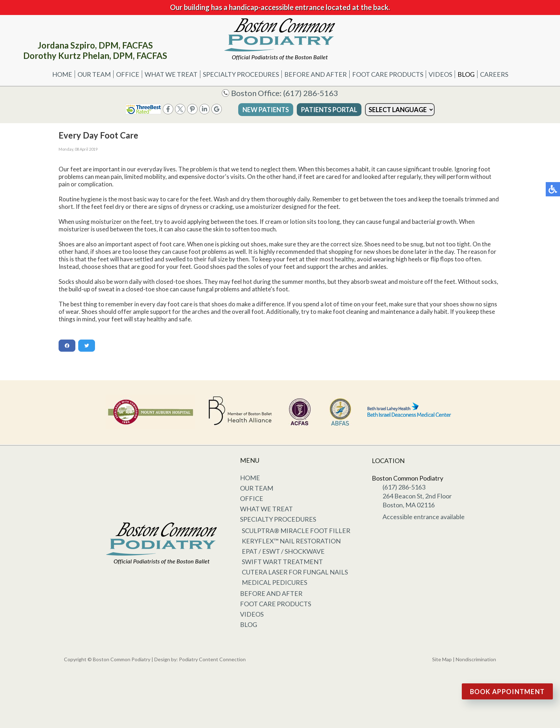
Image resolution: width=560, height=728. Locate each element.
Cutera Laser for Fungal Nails (295, 572)
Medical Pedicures (274, 582)
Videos (440, 74)
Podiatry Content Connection (212, 659)
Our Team (94, 74)
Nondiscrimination (476, 659)
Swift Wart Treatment (282, 562)
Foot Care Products (388, 74)
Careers (494, 74)
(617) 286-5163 (311, 93)
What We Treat (171, 74)
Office (128, 74)
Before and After (316, 74)
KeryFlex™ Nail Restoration (291, 541)
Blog (466, 74)
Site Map (442, 659)
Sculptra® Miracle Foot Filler (296, 531)
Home (62, 74)
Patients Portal (329, 110)
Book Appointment (507, 692)
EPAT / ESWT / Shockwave (283, 551)
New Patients (266, 110)
